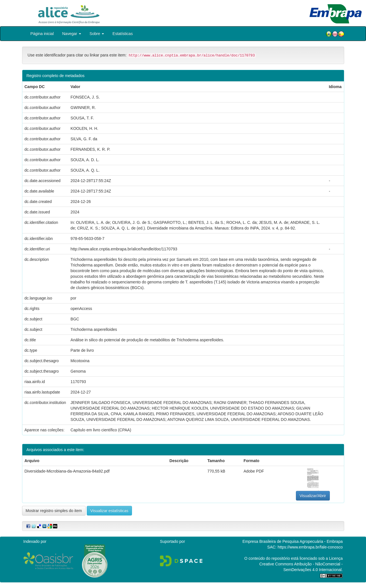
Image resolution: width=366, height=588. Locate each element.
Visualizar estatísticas (109, 511)
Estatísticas (123, 34)
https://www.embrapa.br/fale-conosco (310, 547)
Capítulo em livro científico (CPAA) (101, 430)
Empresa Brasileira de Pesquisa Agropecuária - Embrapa (293, 541)
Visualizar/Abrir (313, 496)
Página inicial (42, 34)
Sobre (97, 34)
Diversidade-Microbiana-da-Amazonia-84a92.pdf (67, 471)
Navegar (72, 34)
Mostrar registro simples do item (54, 511)
